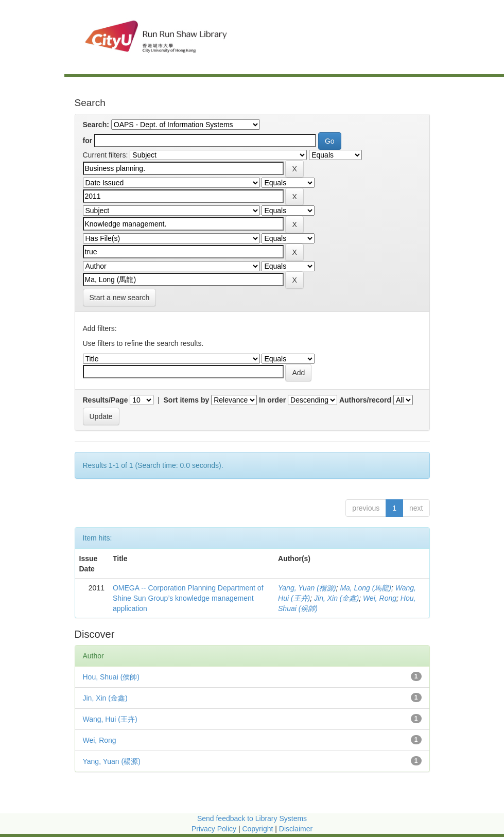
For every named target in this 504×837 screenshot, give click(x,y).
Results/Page (106, 400)
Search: (96, 125)
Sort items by (187, 400)
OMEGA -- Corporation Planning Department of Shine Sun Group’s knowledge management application (188, 598)
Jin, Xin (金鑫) (336, 598)
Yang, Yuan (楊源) (307, 588)
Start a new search (120, 298)
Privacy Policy (214, 829)
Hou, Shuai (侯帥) (111, 677)
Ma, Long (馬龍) (366, 588)
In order (272, 400)
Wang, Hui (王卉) (110, 719)
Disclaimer (296, 829)
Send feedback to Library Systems (252, 818)
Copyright (258, 829)
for (88, 141)
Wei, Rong (380, 598)
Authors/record (365, 400)
